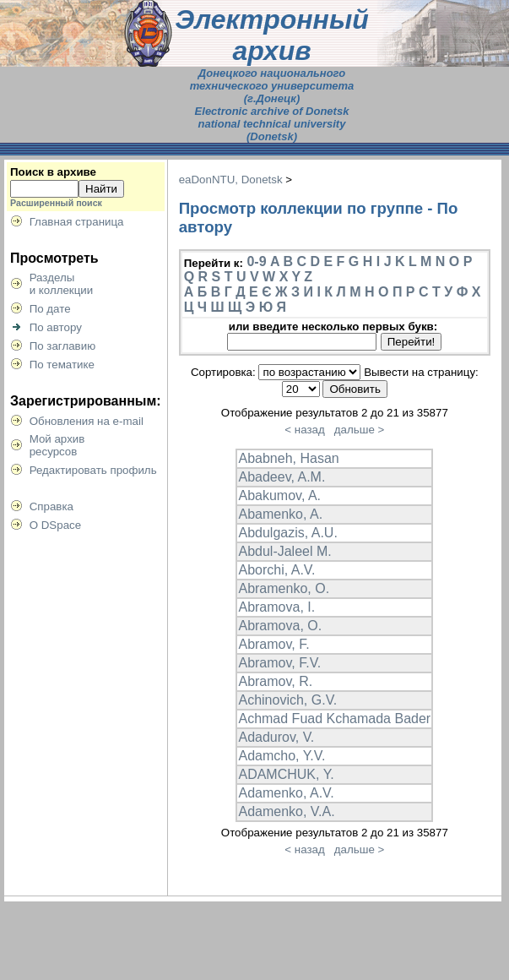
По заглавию (63, 346)
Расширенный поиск (56, 203)
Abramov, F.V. (279, 663)
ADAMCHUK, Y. (286, 774)
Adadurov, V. (276, 737)
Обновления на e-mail (87, 421)
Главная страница (77, 222)
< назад (304, 430)
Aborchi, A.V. (276, 570)
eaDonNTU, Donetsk (231, 180)
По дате (50, 309)
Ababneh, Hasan (288, 458)
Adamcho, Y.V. (282, 756)
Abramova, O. (280, 626)
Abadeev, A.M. (282, 477)
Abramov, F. (273, 644)
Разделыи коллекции (62, 284)
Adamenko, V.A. (286, 811)
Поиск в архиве (53, 172)
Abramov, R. (275, 681)
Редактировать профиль (93, 470)
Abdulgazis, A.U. (287, 533)
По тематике (62, 365)
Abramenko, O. (284, 588)
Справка (51, 506)
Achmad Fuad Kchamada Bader (334, 719)
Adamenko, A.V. (286, 793)
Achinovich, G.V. (287, 700)
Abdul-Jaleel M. (284, 551)
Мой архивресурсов (57, 445)
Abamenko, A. (280, 514)
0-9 (256, 261)
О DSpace (56, 525)
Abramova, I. (276, 607)
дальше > (360, 430)
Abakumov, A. (279, 495)
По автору (56, 327)
